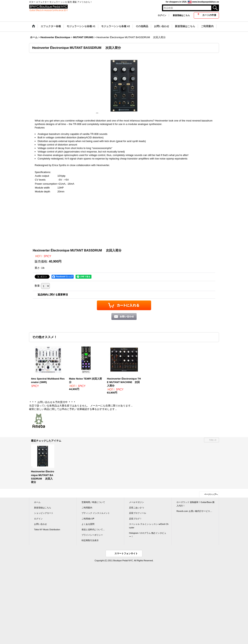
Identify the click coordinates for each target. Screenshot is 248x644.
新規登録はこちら (181, 15)
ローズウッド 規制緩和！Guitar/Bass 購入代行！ (195, 504)
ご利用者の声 (88, 519)
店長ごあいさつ (136, 508)
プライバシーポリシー (92, 535)
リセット (213, 440)
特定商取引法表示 (90, 540)
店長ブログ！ (135, 519)
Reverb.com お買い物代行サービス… (194, 511)
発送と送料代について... (93, 529)
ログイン (162, 15)
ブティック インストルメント (96, 513)
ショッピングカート (44, 513)
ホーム (37, 502)
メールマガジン (136, 502)
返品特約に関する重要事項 (53, 295)
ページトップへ (211, 494)
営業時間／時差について (93, 502)
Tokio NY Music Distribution (47, 529)
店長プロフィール (138, 513)
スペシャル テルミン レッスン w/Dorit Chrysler (149, 526)
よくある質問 (88, 524)
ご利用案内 (87, 508)
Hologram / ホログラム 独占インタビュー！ (148, 535)
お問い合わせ (40, 524)
